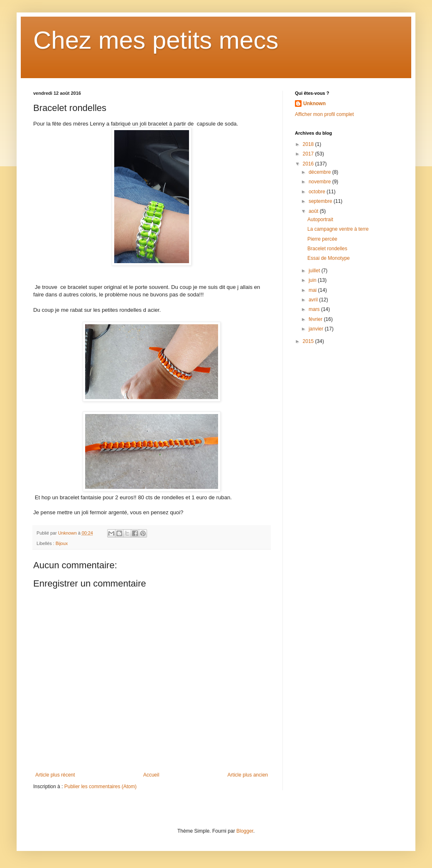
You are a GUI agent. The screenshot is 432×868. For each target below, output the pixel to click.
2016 (309, 164)
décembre (320, 172)
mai (313, 290)
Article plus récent (55, 775)
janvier (317, 329)
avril (314, 300)
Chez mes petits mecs (156, 40)
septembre (321, 201)
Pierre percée (322, 239)
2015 (309, 341)
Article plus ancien (248, 775)
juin (313, 280)
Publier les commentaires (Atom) (101, 787)
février (316, 319)
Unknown (314, 104)
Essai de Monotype (329, 258)
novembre (320, 182)
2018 (309, 144)
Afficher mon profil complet (324, 114)
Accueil (151, 775)
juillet (315, 271)
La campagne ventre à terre (338, 229)
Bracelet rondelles (327, 249)
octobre (318, 192)
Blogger (245, 831)
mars (315, 309)
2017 (309, 154)
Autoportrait (320, 219)
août (314, 211)
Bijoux (62, 543)
